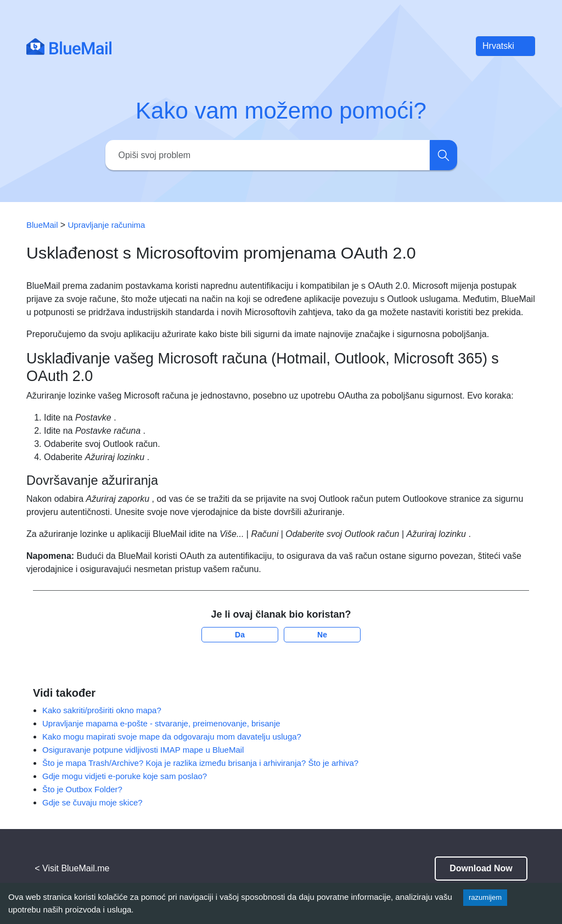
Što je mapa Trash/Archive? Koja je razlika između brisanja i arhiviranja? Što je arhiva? (200, 763)
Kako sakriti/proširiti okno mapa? (102, 710)
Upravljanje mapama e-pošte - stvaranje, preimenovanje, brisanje (161, 723)
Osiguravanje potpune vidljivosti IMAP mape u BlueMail (143, 750)
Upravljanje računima (107, 225)
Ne (322, 635)
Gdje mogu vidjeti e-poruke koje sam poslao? (125, 776)
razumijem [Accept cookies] (485, 897)
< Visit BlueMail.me (72, 868)
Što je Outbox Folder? (82, 789)
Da (240, 635)
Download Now (481, 868)
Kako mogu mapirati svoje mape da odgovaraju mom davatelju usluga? (172, 737)
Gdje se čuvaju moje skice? (92, 802)
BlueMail (43, 225)
